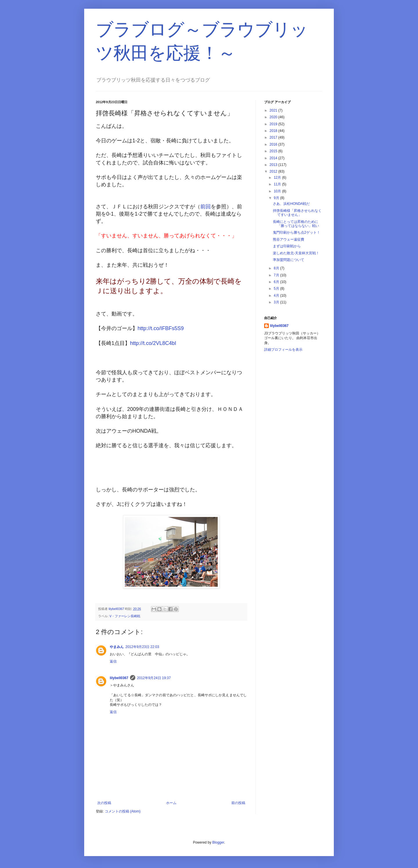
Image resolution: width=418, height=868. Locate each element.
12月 (278, 178)
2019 (274, 124)
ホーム (171, 803)
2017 (274, 137)
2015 (274, 151)
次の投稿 (104, 803)
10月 (278, 191)
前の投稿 (238, 803)
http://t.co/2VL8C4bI (153, 343)
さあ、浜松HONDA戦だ (291, 204)
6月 (277, 282)
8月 (277, 268)
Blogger (218, 842)
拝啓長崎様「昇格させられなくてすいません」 (297, 213)
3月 (277, 302)
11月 (278, 184)
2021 (274, 110)
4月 (277, 296)
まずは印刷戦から (287, 246)
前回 (206, 207)
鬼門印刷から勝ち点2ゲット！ (297, 232)
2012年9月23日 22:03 (142, 647)
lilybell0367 (119, 678)
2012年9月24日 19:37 (154, 678)
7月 (277, 275)
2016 (274, 144)
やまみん (117, 647)
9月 (277, 198)
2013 (274, 165)
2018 (274, 131)
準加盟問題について (289, 260)
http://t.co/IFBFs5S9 (161, 328)
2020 (274, 117)
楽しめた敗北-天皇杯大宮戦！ (296, 253)
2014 (274, 158)
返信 (113, 661)
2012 (274, 171)
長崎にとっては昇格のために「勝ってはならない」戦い (296, 224)
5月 (277, 289)
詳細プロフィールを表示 (283, 350)
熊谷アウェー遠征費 (289, 239)
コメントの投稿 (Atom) (123, 811)
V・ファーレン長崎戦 (125, 616)
